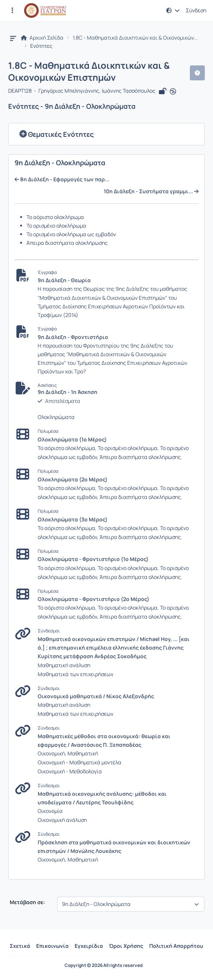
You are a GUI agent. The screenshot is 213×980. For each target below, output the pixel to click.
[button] (173, 10)
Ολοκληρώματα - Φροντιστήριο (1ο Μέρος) (93, 559)
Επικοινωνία (52, 946)
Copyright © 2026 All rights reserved (104, 965)
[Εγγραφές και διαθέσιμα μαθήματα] (12, 10)
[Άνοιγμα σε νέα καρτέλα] (173, 92)
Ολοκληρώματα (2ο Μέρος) (73, 479)
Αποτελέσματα (63, 401)
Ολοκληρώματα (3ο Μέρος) (73, 519)
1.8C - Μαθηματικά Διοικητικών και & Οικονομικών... (135, 38)
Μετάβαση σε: (27, 902)
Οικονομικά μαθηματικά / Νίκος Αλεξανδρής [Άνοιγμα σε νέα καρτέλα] (96, 696)
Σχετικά (20, 946)
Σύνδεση (196, 10)
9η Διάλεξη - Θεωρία (64, 280)
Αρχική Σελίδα (42, 38)
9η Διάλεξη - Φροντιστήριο (73, 337)
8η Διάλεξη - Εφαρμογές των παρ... (62, 179)
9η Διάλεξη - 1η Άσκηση (68, 392)
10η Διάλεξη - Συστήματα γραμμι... (151, 191)
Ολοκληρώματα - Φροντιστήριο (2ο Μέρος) (93, 599)
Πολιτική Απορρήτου (176, 946)
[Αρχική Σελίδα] (45, 10)
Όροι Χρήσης (126, 946)
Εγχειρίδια (89, 946)
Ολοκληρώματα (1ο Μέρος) (72, 439)
